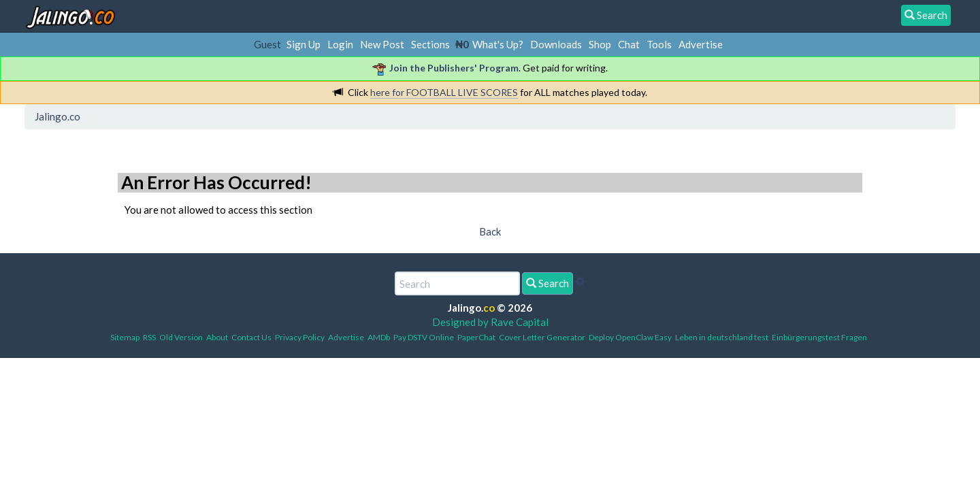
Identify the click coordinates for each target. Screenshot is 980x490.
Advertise (701, 44)
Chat (629, 44)
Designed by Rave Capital (490, 322)
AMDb (379, 337)
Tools (659, 44)
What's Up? (498, 44)
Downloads (556, 44)
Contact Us (251, 337)
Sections (430, 44)
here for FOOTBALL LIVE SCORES (444, 92)
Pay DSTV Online (424, 337)
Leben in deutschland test (722, 337)
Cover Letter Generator (542, 337)
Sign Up (304, 44)
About (217, 337)
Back (490, 231)
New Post (382, 44)
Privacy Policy (300, 337)
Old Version (181, 337)
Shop (600, 44)
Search (548, 283)
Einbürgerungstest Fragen (819, 337)
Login (340, 44)
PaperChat (476, 337)
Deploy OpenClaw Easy (630, 337)
